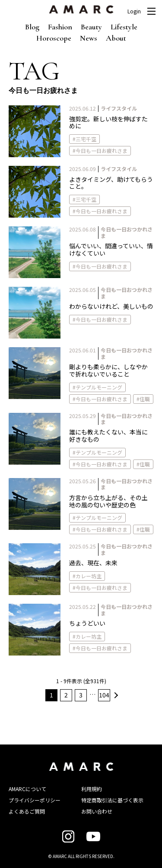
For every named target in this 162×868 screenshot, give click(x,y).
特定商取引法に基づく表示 (112, 800)
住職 (145, 399)
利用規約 (92, 789)
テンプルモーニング (99, 387)
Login (134, 11)
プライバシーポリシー (35, 800)
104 (104, 695)
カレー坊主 (89, 576)
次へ (115, 695)
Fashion (60, 27)
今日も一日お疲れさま (102, 150)
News (89, 38)
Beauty (91, 27)
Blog (32, 27)
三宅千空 (86, 139)
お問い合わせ (97, 811)
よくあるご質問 (27, 811)
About (116, 38)
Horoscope (54, 38)
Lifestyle (124, 27)
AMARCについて (27, 789)
